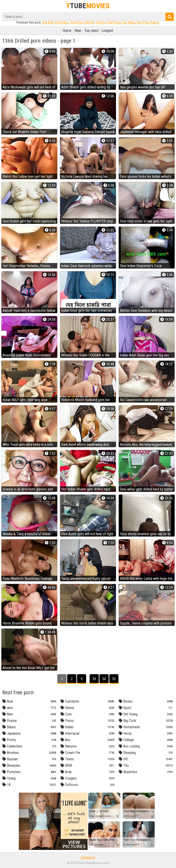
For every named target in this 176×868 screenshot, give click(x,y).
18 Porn (100, 22)
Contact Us (88, 857)
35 (114, 679)
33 (94, 679)
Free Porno (114, 22)
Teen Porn (76, 22)
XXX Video (62, 22)
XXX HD (89, 22)
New (78, 31)
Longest (107, 31)
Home (67, 31)
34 (104, 679)
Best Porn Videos (148, 22)
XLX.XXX (48, 22)
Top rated (91, 31)
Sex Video (129, 22)
